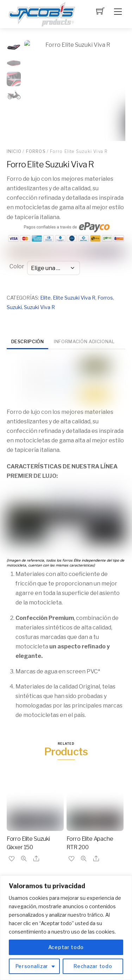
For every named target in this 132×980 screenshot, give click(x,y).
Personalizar (32, 966)
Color (17, 266)
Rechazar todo (93, 966)
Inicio (14, 151)
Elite (45, 298)
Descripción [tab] (28, 342)
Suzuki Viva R (39, 307)
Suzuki (14, 307)
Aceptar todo (66, 947)
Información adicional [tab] (84, 342)
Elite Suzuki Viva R (74, 298)
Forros (36, 151)
